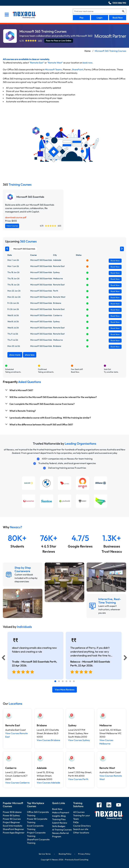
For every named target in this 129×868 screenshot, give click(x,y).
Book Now (118, 18)
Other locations (81, 833)
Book (115, 261)
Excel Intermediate (13, 826)
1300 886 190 (119, 3)
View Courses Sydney (79, 740)
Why (12, 527)
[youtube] (119, 805)
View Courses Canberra (17, 783)
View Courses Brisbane (48, 740)
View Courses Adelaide (48, 783)
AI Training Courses (62, 830)
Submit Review (60, 823)
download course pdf (16, 217)
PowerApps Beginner (14, 833)
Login (100, 18)
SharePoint (77, 69)
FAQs (76, 822)
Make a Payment (61, 812)
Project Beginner (11, 822)
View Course (12, 226)
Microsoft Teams (53, 69)
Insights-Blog (59, 816)
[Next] (126, 658)
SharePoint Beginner (13, 829)
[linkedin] (109, 805)
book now (87, 63)
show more (15, 355)
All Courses (79, 812)
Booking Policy (65, 854)
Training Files (59, 819)
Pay (81, 18)
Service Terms (45, 854)
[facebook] (99, 805)
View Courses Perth (78, 779)
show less (30, 355)
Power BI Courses (12, 819)
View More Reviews (65, 690)
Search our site (81, 829)
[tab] (55, 681)
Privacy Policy (84, 854)
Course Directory (82, 826)
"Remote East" (37, 63)
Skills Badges (59, 826)
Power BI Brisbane (12, 812)
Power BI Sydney (11, 815)
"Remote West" (55, 63)
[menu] (7, 15)
